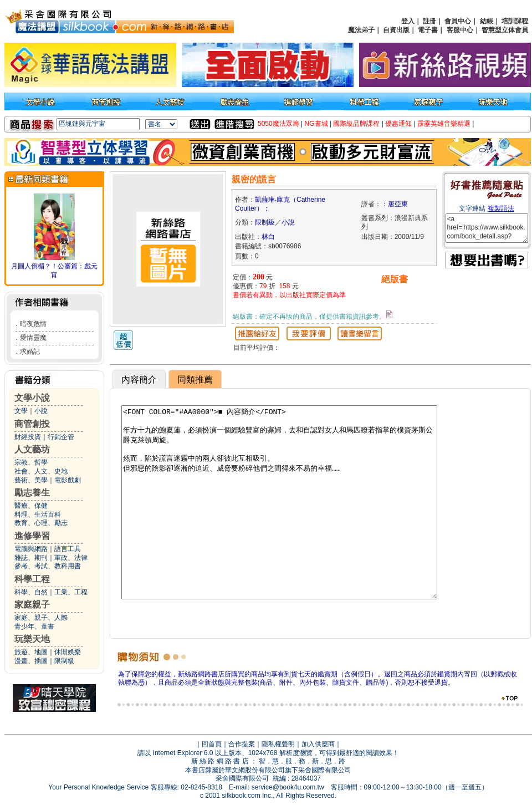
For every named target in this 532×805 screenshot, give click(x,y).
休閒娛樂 (68, 652)
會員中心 (458, 21)
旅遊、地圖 (31, 652)
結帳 (487, 21)
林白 (268, 237)
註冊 (429, 21)
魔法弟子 (361, 30)
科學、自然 (31, 592)
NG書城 (316, 124)
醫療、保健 (31, 506)
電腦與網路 (31, 549)
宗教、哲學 (31, 462)
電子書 (428, 30)
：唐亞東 (395, 204)
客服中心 (460, 30)
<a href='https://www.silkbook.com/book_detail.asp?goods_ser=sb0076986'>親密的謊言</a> (487, 228)
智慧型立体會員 (505, 30)
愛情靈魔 (33, 338)
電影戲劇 (68, 480)
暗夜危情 (33, 324)
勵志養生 (32, 493)
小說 (41, 411)
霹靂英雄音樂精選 (444, 124)
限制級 (64, 661)
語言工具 (68, 549)
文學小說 (32, 398)
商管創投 (32, 424)
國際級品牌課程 (356, 124)
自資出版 (396, 30)
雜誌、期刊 (31, 558)
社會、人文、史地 (41, 471)
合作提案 (242, 744)
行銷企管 (61, 437)
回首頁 (212, 744)
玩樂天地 (32, 639)
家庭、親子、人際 (41, 618)
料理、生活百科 (38, 514)
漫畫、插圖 (31, 661)
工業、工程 (71, 592)
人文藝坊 (32, 449)
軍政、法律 (71, 558)
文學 (21, 411)
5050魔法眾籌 (278, 124)
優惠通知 (398, 124)
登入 (408, 21)
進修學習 (32, 536)
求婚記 (30, 351)
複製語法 (501, 208)
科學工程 (32, 579)
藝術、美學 (31, 480)
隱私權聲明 (278, 744)
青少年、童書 (34, 626)
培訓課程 (515, 21)
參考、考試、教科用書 (48, 566)
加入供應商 (318, 744)
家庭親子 (32, 605)
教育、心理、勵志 (41, 523)
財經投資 (28, 437)
